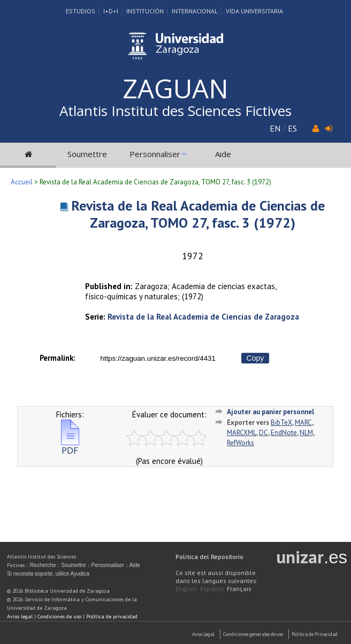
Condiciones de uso (59, 616)
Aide (223, 154)
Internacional (195, 11)
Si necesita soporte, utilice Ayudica (48, 574)
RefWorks (241, 443)
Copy (255, 358)
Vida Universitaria (254, 11)
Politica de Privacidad (315, 634)
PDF (70, 446)
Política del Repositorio (209, 557)
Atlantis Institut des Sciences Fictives (175, 111)
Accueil (22, 182)
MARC (303, 422)
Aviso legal (20, 616)
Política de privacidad (112, 616)
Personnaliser (155, 154)
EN (275, 128)
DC (264, 433)
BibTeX (281, 422)
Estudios (81, 11)
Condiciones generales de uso (253, 634)
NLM (306, 433)
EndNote (284, 433)
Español (212, 589)
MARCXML (242, 433)
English (186, 589)
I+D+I (111, 11)
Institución (145, 11)
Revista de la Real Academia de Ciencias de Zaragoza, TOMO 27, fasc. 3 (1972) (198, 214)
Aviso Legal (203, 634)
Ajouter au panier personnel (270, 412)
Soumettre (87, 154)
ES (292, 128)
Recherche (43, 565)
